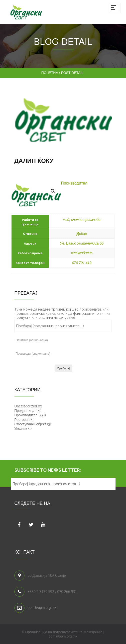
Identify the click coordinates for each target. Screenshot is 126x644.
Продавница (24, 411)
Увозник (21, 429)
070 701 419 (82, 263)
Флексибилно (82, 253)
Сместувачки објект (30, 424)
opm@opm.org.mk (42, 608)
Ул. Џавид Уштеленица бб (82, 243)
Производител (74, 183)
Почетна (50, 73)
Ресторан (22, 420)
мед (66, 220)
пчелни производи (86, 220)
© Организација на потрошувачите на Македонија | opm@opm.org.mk (63, 634)
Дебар (82, 234)
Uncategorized (26, 406)
